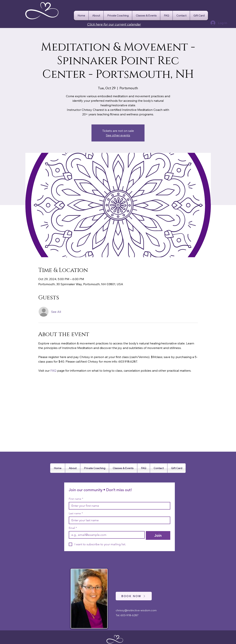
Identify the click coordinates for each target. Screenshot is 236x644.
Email (73, 528)
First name (76, 499)
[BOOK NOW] (134, 596)
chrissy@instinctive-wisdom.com (136, 610)
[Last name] (118, 520)
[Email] (106, 535)
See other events (118, 135)
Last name (76, 513)
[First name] (118, 506)
